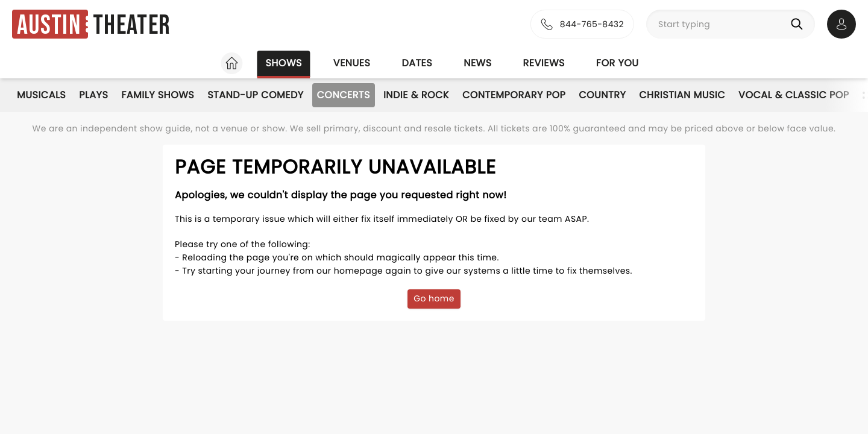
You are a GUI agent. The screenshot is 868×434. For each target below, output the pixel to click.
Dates (417, 63)
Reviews (544, 63)
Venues (352, 63)
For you (618, 63)
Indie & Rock (416, 95)
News (477, 63)
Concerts (344, 95)
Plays (93, 95)
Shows (283, 63)
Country (602, 95)
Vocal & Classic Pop (794, 95)
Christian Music (682, 95)
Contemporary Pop (514, 95)
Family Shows (158, 95)
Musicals (41, 95)
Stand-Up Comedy (255, 95)
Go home (434, 298)
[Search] (799, 24)
